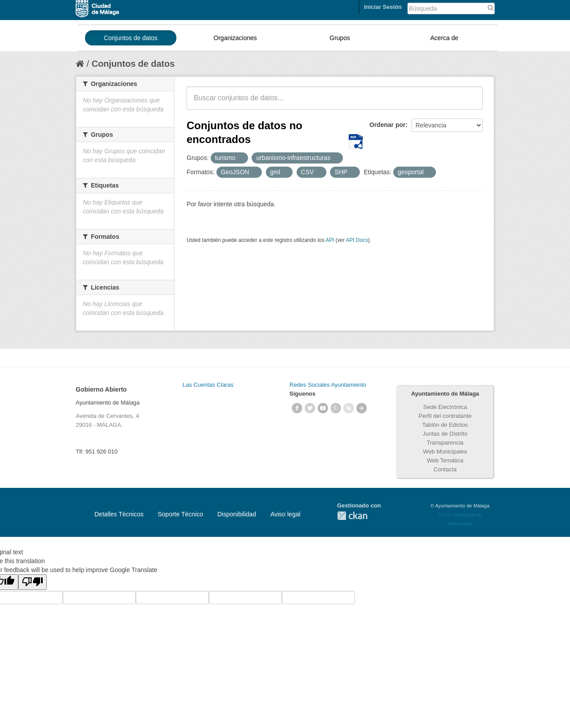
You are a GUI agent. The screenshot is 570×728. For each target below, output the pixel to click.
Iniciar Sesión (383, 7)
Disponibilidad (237, 514)
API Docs (357, 240)
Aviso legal (285, 514)
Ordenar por (388, 125)
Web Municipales (445, 452)
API (330, 240)
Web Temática (445, 460)
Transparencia (445, 443)
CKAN (352, 516)
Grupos (340, 38)
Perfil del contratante (445, 416)
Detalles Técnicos (119, 514)
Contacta (445, 469)
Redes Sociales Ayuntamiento (328, 385)
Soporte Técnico (180, 514)
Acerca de (444, 38)
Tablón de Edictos (445, 425)
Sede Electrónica (445, 407)
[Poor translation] (33, 582)
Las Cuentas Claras (208, 385)
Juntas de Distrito (445, 434)
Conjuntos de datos (131, 38)
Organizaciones (235, 38)
